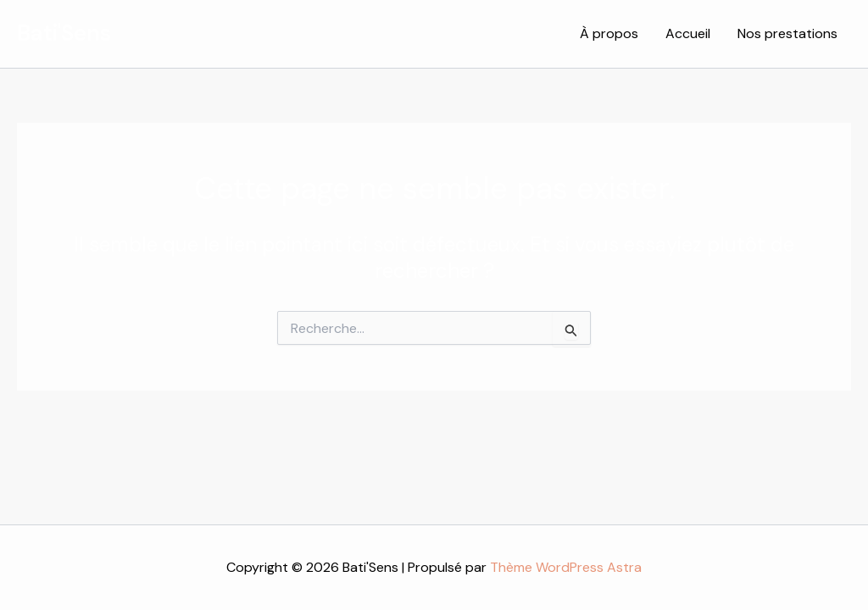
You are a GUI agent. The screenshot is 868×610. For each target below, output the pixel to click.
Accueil (688, 33)
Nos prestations (787, 33)
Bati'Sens (64, 33)
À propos (609, 33)
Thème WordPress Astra (566, 567)
